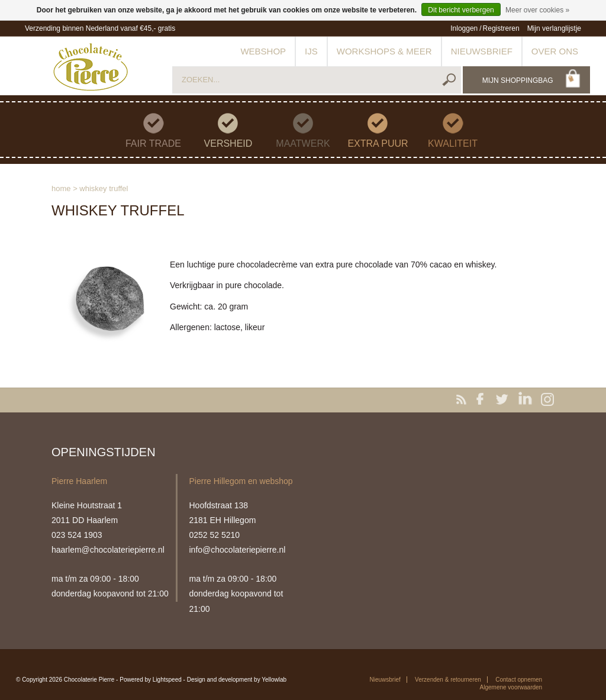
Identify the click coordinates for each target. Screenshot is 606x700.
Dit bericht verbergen (461, 10)
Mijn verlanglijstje (554, 28)
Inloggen (464, 28)
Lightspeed (167, 680)
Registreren (501, 28)
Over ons (555, 51)
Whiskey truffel (104, 188)
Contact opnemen (519, 680)
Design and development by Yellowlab (237, 680)
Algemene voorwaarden (511, 687)
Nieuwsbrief (482, 51)
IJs (311, 51)
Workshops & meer (384, 51)
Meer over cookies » (537, 10)
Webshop (263, 51)
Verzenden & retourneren (448, 680)
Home (61, 188)
